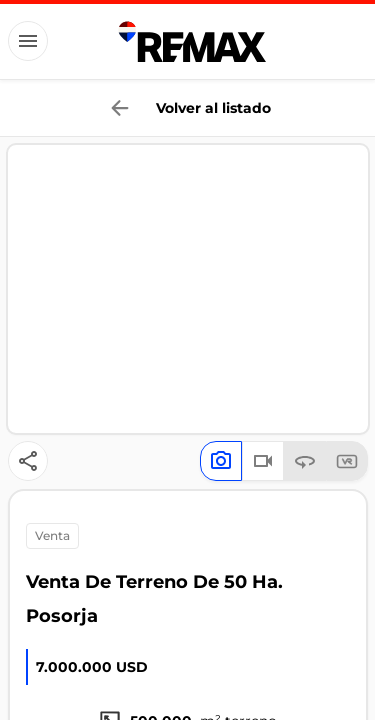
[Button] (28, 41)
